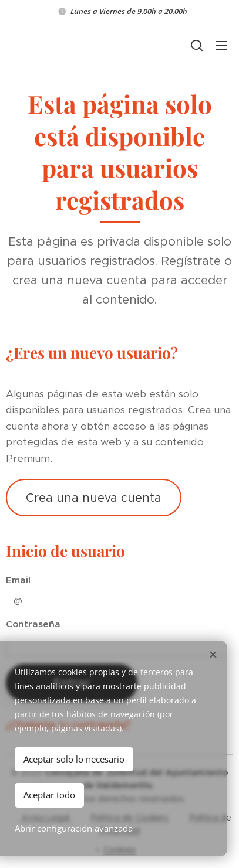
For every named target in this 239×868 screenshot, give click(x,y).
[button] (197, 45)
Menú (221, 46)
